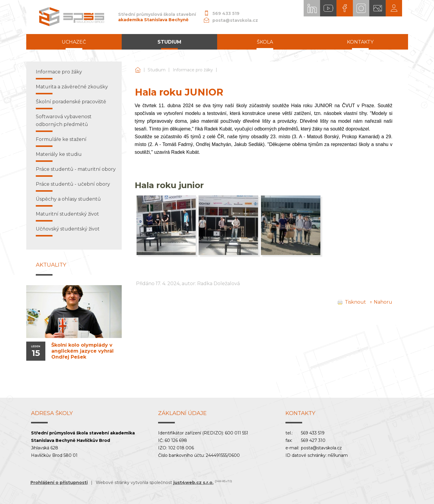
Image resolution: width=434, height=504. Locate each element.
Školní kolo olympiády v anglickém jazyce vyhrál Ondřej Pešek (82, 351)
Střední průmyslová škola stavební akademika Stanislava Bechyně (138, 70)
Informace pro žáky (193, 70)
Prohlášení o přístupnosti (59, 483)
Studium (157, 70)
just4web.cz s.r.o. (193, 483)
